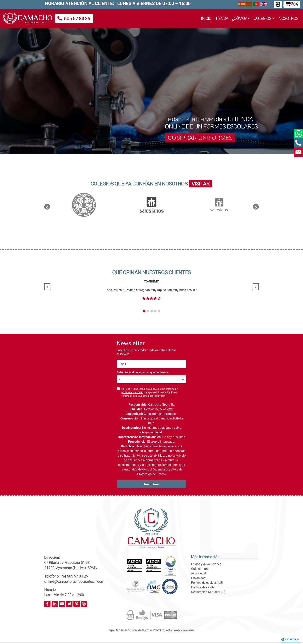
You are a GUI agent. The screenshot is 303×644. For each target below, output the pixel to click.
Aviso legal (199, 573)
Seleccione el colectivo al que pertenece (143, 372)
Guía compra (200, 569)
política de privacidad (132, 392)
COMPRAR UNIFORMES (200, 138)
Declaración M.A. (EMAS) (208, 592)
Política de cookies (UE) (207, 583)
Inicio (206, 18)
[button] (47, 207)
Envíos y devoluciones (206, 564)
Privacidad (198, 578)
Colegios (262, 18)
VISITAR (201, 184)
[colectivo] (151, 379)
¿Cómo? (239, 18)
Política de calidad (204, 587)
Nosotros (288, 18)
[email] (151, 364)
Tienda (222, 18)
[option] (151, 205)
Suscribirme (151, 484)
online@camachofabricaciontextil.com (74, 581)
